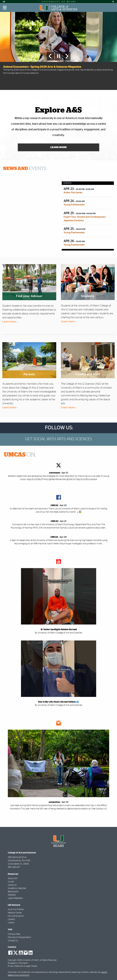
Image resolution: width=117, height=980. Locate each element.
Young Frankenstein (74, 205)
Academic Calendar (17, 888)
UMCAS (54, 506)
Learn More (58, 147)
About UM (13, 878)
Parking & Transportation (19, 937)
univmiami (55, 473)
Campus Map (14, 934)
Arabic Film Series (73, 193)
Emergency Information (18, 963)
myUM (11, 882)
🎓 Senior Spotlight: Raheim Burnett (59, 630)
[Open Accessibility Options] (4, 2)
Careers (11, 920)
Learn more (10, 322)
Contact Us (13, 941)
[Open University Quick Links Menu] (113, 2)
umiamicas (54, 802)
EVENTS (25, 169)
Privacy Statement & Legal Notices (23, 966)
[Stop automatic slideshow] (59, 56)
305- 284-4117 (14, 867)
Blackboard (13, 892)
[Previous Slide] (50, 56)
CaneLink (12, 885)
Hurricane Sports (16, 916)
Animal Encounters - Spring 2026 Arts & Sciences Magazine (42, 67)
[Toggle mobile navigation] (5, 8)
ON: (20, 455)
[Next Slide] (67, 56)
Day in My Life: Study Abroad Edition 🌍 (58, 702)
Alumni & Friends (16, 910)
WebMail (12, 895)
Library (11, 923)
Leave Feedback (15, 898)
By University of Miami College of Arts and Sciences (59, 633)
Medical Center (15, 913)
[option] (58, 51)
